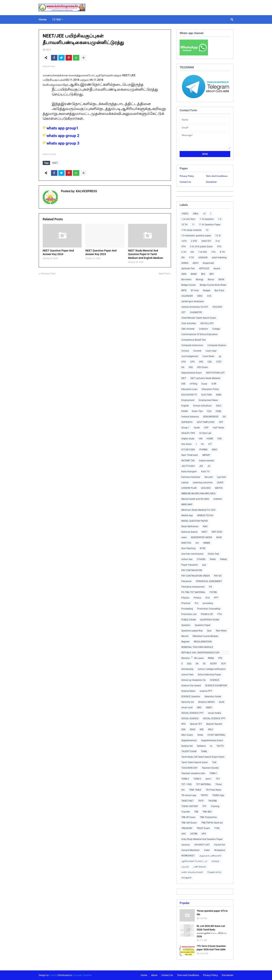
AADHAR (203, 258)
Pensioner (186, 581)
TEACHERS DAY (189, 768)
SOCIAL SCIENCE (190, 718)
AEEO (195, 263)
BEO (212, 274)
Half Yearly (218, 428)
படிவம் (185, 867)
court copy (211, 351)
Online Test (187, 559)
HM (201, 439)
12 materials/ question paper (196, 236)
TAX (214, 762)
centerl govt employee (192, 301)
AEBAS (185, 263)
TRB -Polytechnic (208, 817)
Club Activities (189, 323)
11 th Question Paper (210, 225)
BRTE (184, 290)
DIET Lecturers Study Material (205, 378)
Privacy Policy (187, 176)
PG (210, 587)
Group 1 (185, 428)
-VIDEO (185, 214)
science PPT (206, 691)
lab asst (209, 477)
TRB (196, 812)
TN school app (189, 795)
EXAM (184, 411)
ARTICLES (204, 269)
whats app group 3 (61, 143)
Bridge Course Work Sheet (213, 285)
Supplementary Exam (212, 740)
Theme (53, 975)
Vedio (207, 850)
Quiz (209, 631)
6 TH (184, 252)
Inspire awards (207, 461)
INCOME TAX (188, 461)
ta (211, 746)
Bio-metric (186, 279)
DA (183, 367)
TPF (204, 806)
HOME (210, 439)
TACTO (220, 746)
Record (185, 636)
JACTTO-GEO (188, 466)
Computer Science (217, 345)
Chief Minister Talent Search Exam (199, 318)
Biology (200, 279)
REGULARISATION (203, 642)
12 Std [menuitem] (56, 19)
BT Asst (195, 290)
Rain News (221, 631)
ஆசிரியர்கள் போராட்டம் (194, 861)
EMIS (219, 395)
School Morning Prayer (209, 675)
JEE (201, 466)
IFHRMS (203, 450)
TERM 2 (185, 779)
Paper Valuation (190, 565)
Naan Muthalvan (190, 526)
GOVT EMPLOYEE (206, 422)
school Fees (187, 675)
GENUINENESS (211, 417)
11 (193, 225)
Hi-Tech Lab (205, 433)
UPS (204, 834)
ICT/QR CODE (188, 450)
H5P (206, 428)
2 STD (194, 241)
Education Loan (189, 389)
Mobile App (187, 515)
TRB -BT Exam (188, 817)
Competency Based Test (194, 340)
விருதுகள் (186, 878)
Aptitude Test (188, 269)
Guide (197, 428)
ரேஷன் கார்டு (214, 872)
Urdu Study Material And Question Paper (202, 839)
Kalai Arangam (189, 472)
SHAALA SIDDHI (206, 702)
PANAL (224, 559)
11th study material (191, 230)
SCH (223, 664)
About (154, 975)
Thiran (219, 784)
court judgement (190, 356)
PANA (213, 559)
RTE (220, 658)
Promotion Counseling (209, 609)
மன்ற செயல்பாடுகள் (192, 872)
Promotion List (189, 614)
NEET (48, 50)
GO (224, 417)
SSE (202, 729)
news (184, 537)
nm (197, 543)
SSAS (193, 729)
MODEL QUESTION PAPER (194, 521)
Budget (207, 290)
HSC (220, 439)
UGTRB (194, 834)
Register (185, 642)
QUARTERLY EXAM (209, 620)
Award (217, 269)
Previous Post (48, 273)
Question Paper (203, 625)
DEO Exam (203, 367)
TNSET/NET (187, 801)
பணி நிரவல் (200, 867)
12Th (184, 241)
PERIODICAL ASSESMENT (209, 581)
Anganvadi (208, 263)
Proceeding (187, 609)
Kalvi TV (205, 472)
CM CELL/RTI (207, 323)
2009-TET (206, 241)
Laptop (185, 483)
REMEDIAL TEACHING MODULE (197, 647)
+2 (204, 214)
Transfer (186, 812)
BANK (194, 274)
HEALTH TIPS (188, 433)
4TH (184, 247)
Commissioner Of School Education (199, 334)
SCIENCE (215, 680)
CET (183, 312)
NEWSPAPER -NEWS (201, 537)
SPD (184, 724)
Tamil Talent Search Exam (195, 762)
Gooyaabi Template (82, 975)
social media (214, 713)
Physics (185, 598)
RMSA (211, 658)
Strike (200, 735)
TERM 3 (197, 779)
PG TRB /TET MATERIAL (193, 592)
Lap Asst (221, 477)
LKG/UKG (206, 488)
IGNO (214, 450)
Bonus (211, 279)
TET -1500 (187, 784)
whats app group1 (61, 128)
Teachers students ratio (193, 773)
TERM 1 (213, 773)
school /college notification (212, 669)
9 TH (192, 258)
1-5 (220, 219)
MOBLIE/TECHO (205, 515)
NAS (205, 526)
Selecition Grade (213, 697)
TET (218, 779)
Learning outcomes (203, 483)
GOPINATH (187, 422)
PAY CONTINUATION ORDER (195, 576)
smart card (187, 708)
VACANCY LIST (202, 845)
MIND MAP (187, 504)
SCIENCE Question (191, 697)
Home (144, 975)
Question (186, 625)
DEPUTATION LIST (215, 373)
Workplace (220, 850)
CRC (201, 362)
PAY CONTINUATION (192, 570)
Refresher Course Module (205, 636)
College (216, 329)
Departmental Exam (192, 373)
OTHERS (201, 559)
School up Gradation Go (194, 680)
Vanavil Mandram (190, 850)
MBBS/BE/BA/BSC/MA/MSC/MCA (198, 494)
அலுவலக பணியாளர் (210, 856)
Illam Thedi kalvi (190, 455)
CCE (209, 296)
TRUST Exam (203, 828)
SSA (183, 729)
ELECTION (207, 395)
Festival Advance (190, 417)
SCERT (213, 664)
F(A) (209, 411)
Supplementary (189, 740)
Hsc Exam (187, 444)
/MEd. (196, 214)
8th (183, 258)
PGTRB (213, 592)
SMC (199, 708)
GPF (221, 422)
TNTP (201, 801)
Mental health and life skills (195, 499)
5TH (219, 247)
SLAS (222, 702)
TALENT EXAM (189, 751)
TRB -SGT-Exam (189, 823)
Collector (203, 329)
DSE (183, 384)
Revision (186, 658)
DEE (191, 367)
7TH (213, 252)
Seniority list (188, 702)
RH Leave (199, 658)
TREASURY (187, 828)
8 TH (222, 252)
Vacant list (219, 845)
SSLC (211, 729)
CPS (192, 362)
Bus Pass (219, 290)
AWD (184, 274)
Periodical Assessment (193, 587)
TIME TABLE (195, 790)
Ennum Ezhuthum (202, 406)
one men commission (192, 554)
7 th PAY (203, 252)
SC (204, 664)
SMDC (209, 708)
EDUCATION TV (189, 395)
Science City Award (191, 686)
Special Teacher (214, 724)
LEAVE (220, 483)
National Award (189, 532)
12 (207, 230)
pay (204, 565)
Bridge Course (188, 285)
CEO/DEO (217, 307)
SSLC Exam (187, 735)
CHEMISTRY (196, 312)
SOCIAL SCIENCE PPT (192, 713)
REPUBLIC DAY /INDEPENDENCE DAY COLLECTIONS (200, 653)
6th (192, 252)
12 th (218, 236)
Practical (186, 603)
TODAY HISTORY (190, 806)
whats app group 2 (61, 136)
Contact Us (185, 182)
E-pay (204, 384)
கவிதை (215, 861)
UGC (184, 834)
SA (197, 664)
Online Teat (213, 554)
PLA (208, 598)
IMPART (206, 455)
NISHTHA (186, 543)
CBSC (200, 296)
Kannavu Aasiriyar (191, 477)
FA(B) (218, 411)
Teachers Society (210, 768)
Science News (188, 691)
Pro (197, 603)
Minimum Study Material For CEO (198, 510)
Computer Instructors (192, 345)
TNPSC (204, 795)
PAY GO (218, 576)
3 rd (218, 241)
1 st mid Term (188, 219)
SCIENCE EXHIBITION (216, 686)
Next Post (164, 273)
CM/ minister (188, 329)
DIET (184, 378)
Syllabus (201, 746)
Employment (188, 400)
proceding (208, 603)
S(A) (189, 664)
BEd (203, 274)
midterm (218, 499)
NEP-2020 (217, 532)
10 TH (184, 225)
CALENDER (187, 296)
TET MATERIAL (204, 784)
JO (209, 466)
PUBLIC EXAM (189, 620)
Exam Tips (197, 411)
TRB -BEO (207, 812)
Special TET (196, 724)
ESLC (219, 406)
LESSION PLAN (189, 488)
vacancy (186, 845)
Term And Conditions (217, 176)
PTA (220, 614)
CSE (210, 362)
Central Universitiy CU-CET (195, 307)
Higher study (188, 439)
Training (215, 806)
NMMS (207, 543)
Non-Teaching (188, 548)
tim (183, 790)
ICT (210, 444)
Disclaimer (211, 182)
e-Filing (194, 384)
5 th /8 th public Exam (201, 247)
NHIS (219, 537)
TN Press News (213, 790)
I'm (202, 444)
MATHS (219, 488)
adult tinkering (219, 258)
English (185, 406)
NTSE (203, 548)
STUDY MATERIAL (216, 735)
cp (220, 356)
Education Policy (210, 389)
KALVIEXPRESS (86, 191)
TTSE (217, 828)
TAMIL (204, 751)
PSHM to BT (207, 614)
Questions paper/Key (192, 631)
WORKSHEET (188, 856)
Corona (185, 351)
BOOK (221, 279)
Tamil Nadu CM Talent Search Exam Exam (203, 757)
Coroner (197, 351)
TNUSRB (212, 801)
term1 (209, 779)
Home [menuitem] (43, 19)
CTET (219, 362)
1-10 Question (207, 219)
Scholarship (187, 669)
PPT (216, 598)
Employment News (208, 400)
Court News (208, 356)
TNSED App (218, 795)
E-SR (214, 384)
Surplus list (187, 746)
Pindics (197, 598)
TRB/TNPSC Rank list (212, 823)
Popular (185, 903)
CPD (184, 362)
